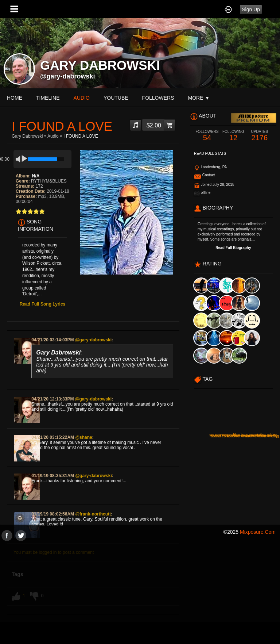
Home (15, 98)
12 (233, 136)
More (199, 98)
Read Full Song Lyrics (43, 304)
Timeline (48, 98)
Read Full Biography (233, 248)
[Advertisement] (140, 592)
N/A (36, 176)
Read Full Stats (210, 154)
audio (82, 98)
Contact (209, 175)
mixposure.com (258, 532)
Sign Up (251, 9)
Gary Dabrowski (27, 136)
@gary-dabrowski (68, 76)
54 (207, 136)
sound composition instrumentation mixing (245, 436)
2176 (260, 136)
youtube (116, 98)
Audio (53, 136)
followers (158, 98)
